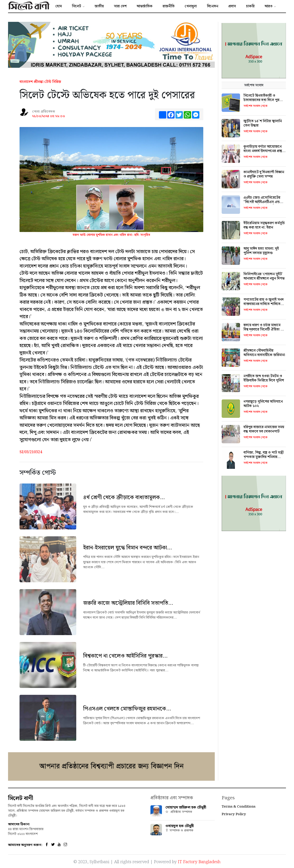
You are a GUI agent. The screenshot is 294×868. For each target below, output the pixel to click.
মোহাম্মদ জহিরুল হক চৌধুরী (186, 807)
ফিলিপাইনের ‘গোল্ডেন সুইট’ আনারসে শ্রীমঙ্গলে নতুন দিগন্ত (264, 276)
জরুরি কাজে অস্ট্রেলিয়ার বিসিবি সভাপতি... (128, 603)
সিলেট (76, 6)
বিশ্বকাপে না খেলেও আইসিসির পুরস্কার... (125, 656)
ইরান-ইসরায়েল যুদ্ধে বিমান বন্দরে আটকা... (127, 548)
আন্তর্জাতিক (145, 6)
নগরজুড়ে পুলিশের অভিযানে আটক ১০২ (263, 404)
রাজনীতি (169, 6)
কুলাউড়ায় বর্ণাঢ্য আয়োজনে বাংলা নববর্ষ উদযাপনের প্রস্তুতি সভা (264, 151)
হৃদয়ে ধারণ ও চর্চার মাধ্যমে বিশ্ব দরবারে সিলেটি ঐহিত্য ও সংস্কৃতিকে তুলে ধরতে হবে (263, 329)
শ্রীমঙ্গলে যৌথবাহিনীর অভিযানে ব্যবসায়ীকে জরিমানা (264, 353)
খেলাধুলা (191, 6)
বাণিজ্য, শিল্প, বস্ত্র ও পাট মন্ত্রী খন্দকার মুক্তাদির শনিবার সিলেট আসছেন (264, 457)
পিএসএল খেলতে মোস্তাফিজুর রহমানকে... (127, 709)
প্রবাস (232, 6)
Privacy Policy (234, 814)
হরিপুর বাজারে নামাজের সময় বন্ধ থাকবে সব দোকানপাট (264, 429)
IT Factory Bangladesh (199, 861)
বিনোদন (213, 6)
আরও (269, 6)
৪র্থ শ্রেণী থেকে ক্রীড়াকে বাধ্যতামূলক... (124, 498)
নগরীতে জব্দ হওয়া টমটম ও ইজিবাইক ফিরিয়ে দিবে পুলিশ (264, 378)
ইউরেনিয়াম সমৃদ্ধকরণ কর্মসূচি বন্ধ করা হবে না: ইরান (264, 225)
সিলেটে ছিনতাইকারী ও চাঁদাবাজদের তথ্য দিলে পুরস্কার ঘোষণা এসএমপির (264, 100)
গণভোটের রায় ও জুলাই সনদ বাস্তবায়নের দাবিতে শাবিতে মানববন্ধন (264, 304)
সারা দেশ (120, 6)
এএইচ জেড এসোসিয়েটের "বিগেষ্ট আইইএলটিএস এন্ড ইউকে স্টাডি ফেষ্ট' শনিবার (262, 202)
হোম (59, 6)
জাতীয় (99, 6)
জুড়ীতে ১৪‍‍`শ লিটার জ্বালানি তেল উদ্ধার (263, 123)
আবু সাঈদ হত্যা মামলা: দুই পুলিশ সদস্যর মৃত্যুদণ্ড (261, 251)
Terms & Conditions (239, 807)
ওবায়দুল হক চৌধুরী (180, 826)
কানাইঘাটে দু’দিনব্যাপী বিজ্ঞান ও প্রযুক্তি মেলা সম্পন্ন (264, 174)
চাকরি (250, 6)
